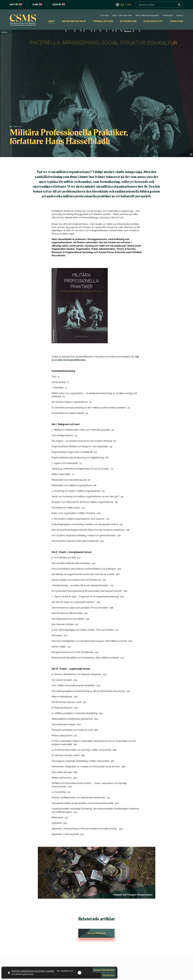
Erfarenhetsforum (74, 21)
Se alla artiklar (96, 933)
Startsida (104, 15)
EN (129, 5)
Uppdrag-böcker (103, 21)
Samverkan (168, 15)
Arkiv (51, 21)
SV (122, 5)
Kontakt (180, 15)
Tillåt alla (109, 975)
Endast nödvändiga (104, 970)
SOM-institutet (153, 21)
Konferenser (128, 21)
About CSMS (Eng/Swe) (122, 15)
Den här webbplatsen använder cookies (33, 971)
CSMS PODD (177, 21)
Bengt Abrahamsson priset (147, 15)
